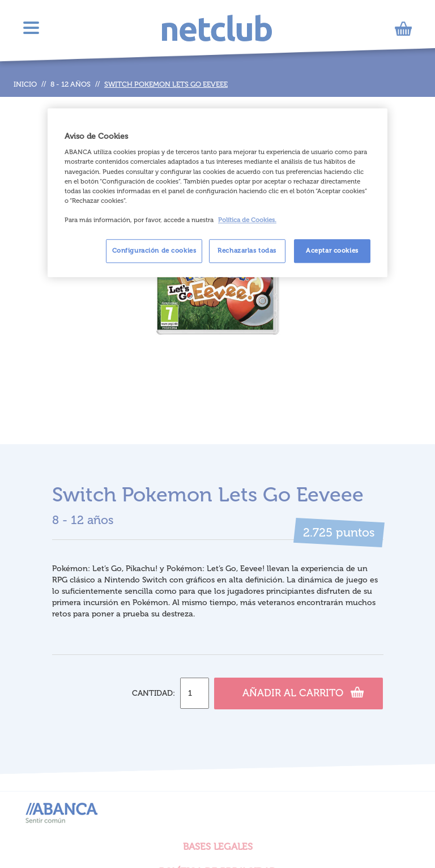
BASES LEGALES (218, 846)
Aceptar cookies (332, 250)
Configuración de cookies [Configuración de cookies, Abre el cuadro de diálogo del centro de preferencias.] (154, 250)
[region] (217, 193)
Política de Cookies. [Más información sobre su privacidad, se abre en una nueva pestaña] (247, 220)
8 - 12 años (71, 84)
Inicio (25, 84)
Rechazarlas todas (247, 250)
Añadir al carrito (303, 692)
